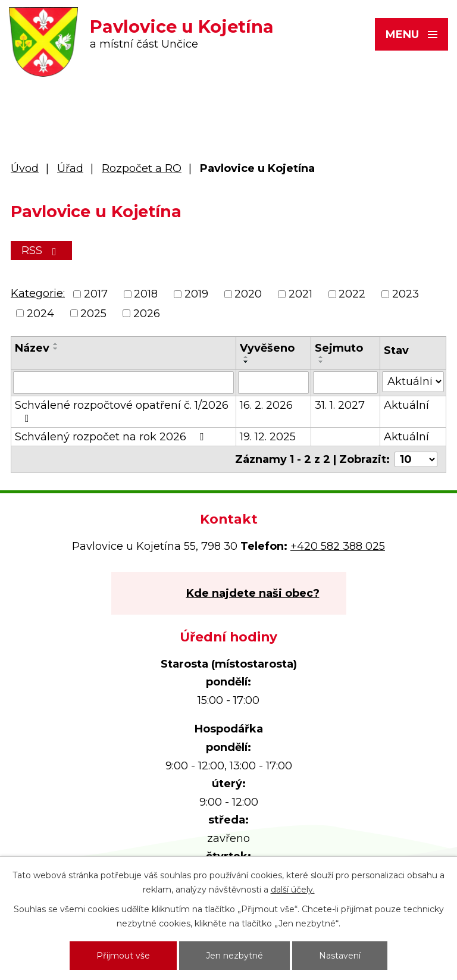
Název (32, 348)
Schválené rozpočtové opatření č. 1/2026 (122, 411)
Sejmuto (339, 348)
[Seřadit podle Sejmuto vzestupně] (321, 357)
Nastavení (340, 956)
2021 (301, 295)
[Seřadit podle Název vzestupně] (56, 344)
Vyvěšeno (267, 348)
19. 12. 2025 (268, 437)
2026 (147, 314)
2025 (93, 314)
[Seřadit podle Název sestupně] (56, 349)
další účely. (293, 890)
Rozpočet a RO (142, 168)
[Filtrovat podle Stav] (413, 382)
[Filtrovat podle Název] (123, 383)
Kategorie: (38, 293)
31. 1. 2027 (340, 405)
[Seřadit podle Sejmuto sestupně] (321, 362)
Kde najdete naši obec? (253, 593)
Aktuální (406, 405)
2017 (96, 295)
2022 (352, 295)
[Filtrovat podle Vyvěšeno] (273, 383)
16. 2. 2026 (266, 405)
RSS (41, 251)
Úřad (70, 168)
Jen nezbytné (234, 956)
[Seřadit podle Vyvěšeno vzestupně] (246, 357)
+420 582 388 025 (338, 546)
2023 (406, 295)
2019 (196, 295)
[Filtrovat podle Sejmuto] (345, 383)
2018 (146, 295)
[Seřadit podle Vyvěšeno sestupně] (246, 362)
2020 (248, 295)
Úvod (25, 168)
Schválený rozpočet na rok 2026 (112, 437)
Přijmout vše (123, 956)
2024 (40, 314)
